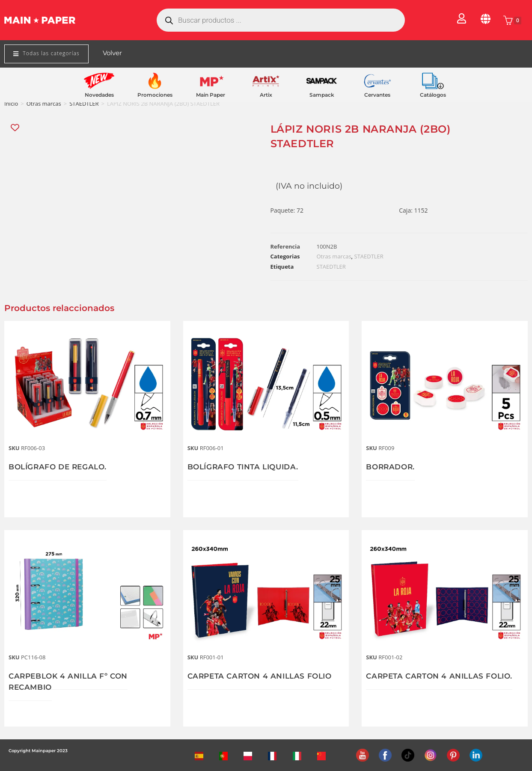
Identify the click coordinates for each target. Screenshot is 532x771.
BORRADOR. (392, 467)
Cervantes (377, 95)
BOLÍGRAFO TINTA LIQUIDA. (247, 467)
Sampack (322, 95)
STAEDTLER (84, 104)
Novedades (99, 95)
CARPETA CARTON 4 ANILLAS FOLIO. (443, 676)
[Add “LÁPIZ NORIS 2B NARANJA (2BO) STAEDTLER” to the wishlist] (16, 128)
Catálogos (433, 95)
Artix (266, 95)
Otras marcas (44, 104)
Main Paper (211, 95)
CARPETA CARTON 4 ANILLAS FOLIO (263, 676)
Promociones (155, 95)
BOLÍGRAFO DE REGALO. (61, 467)
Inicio (11, 104)
